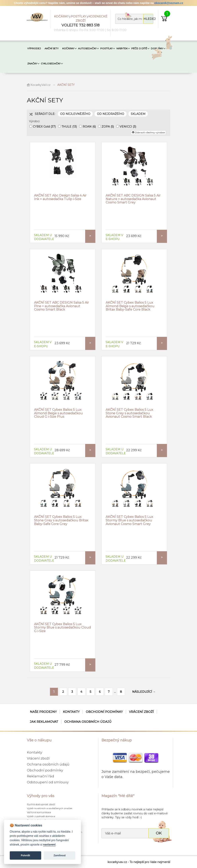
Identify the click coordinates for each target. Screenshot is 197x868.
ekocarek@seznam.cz (169, 3)
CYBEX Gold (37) (44, 127)
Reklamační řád (40, 776)
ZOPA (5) (108, 127)
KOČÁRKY (61, 16)
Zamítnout (60, 855)
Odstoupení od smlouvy (48, 782)
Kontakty (71, 712)
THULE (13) (69, 127)
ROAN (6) (89, 127)
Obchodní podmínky (104, 712)
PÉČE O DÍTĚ (139, 48)
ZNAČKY (32, 63)
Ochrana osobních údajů (88, 722)
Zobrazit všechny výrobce (148, 132)
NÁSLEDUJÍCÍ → (144, 692)
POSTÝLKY (79, 16)
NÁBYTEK (122, 48)
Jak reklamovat (44, 722)
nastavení (49, 845)
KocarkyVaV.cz (39, 85)
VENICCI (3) (128, 127)
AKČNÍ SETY (52, 48)
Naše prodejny (43, 712)
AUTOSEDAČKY (87, 48)
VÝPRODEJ (34, 48)
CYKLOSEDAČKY (51, 63)
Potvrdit (26, 855)
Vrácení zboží (141, 712)
